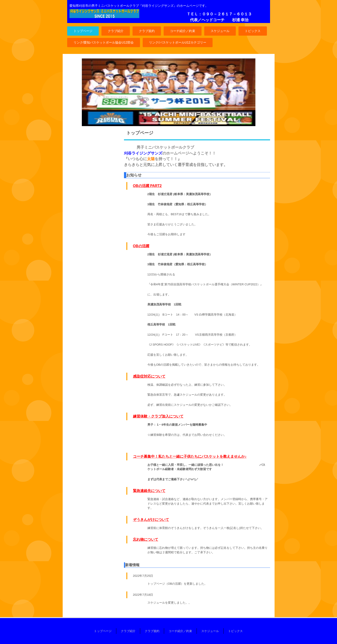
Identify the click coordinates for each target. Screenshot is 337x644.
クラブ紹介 (116, 31)
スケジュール (220, 31)
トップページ (83, 31)
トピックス (253, 31)
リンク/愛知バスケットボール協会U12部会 (104, 42)
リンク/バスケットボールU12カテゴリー (178, 42)
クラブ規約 (147, 31)
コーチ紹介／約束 (183, 31)
